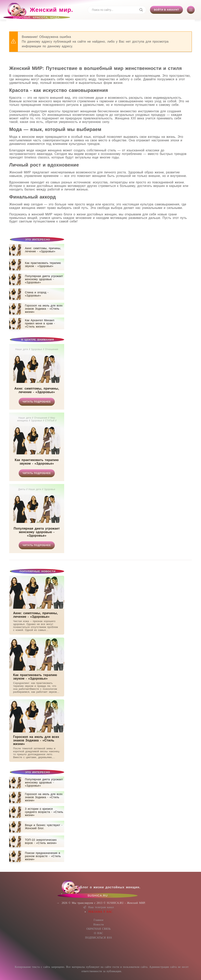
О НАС (99, 933)
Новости (98, 925)
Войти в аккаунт (166, 10)
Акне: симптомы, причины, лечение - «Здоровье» (37, 390)
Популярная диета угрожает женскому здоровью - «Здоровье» (37, 532)
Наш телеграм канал (99, 907)
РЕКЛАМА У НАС (100, 912)
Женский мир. (40, 12)
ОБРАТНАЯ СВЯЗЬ (98, 929)
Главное (99, 920)
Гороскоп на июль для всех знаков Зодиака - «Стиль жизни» (36, 740)
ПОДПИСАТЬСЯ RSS (99, 938)
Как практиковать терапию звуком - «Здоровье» (37, 462)
